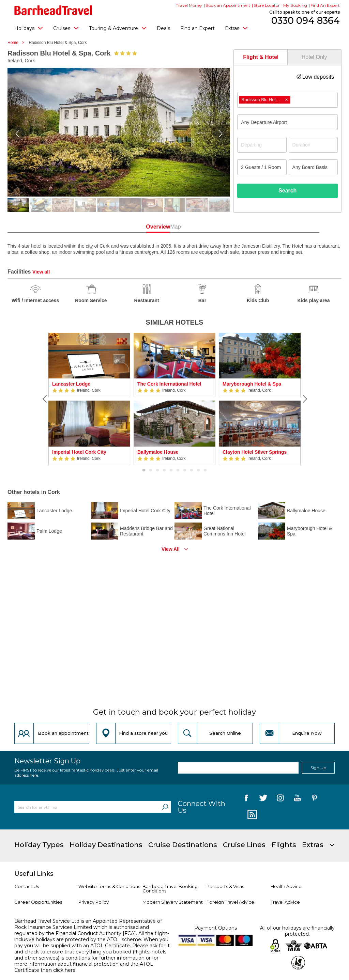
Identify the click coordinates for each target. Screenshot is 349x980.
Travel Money (189, 5)
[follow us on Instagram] (280, 799)
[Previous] (45, 399)
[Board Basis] (313, 167)
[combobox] (287, 100)
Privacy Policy (94, 902)
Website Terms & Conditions (109, 886)
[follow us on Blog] (251, 815)
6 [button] (178, 470)
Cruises (66, 28)
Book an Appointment (228, 5)
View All (171, 549)
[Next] (304, 399)
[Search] (165, 807)
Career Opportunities (38, 902)
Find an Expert (198, 28)
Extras (236, 28)
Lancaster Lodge (71, 384)
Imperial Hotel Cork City (79, 452)
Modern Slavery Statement (173, 902)
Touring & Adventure (118, 28)
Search (287, 191)
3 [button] (157, 470)
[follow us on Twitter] (263, 799)
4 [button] (164, 470)
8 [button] (192, 470)
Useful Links (34, 874)
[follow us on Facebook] (246, 799)
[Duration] (313, 145)
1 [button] (144, 470)
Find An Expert (325, 5)
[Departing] (262, 145)
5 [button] (171, 470)
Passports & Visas (225, 886)
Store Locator (267, 5)
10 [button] (205, 470)
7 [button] (185, 470)
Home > (18, 43)
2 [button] (151, 470)
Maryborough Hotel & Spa (252, 384)
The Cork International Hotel (169, 384)
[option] (89, 399)
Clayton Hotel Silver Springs (255, 452)
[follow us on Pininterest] (314, 799)
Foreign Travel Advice (230, 902)
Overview (144, 227)
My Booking (295, 5)
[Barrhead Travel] (53, 10)
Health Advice (286, 886)
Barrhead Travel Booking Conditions (170, 889)
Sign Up (318, 768)
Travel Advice (285, 902)
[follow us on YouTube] (297, 799)
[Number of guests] (262, 167)
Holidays (29, 28)
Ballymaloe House (158, 452)
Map (205, 227)
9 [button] (198, 470)
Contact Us (27, 886)
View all (41, 272)
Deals (163, 28)
